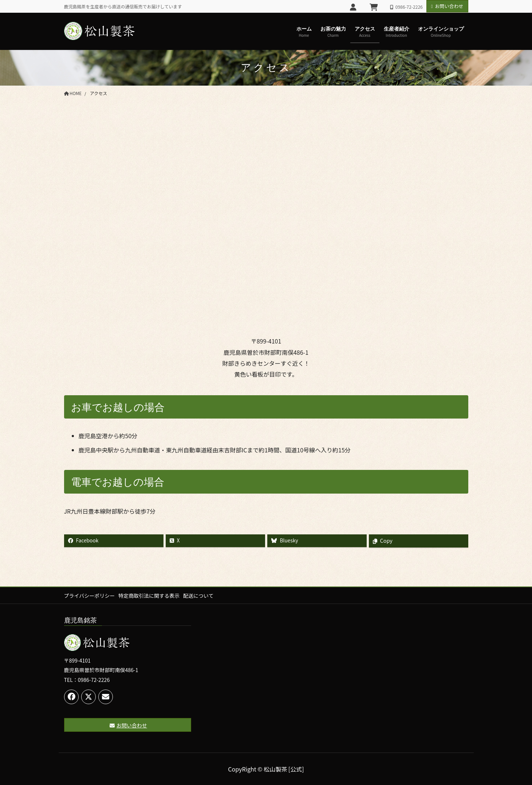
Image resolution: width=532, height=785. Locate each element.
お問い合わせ (447, 6)
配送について (202, 596)
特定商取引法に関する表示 (151, 596)
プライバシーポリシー (90, 596)
